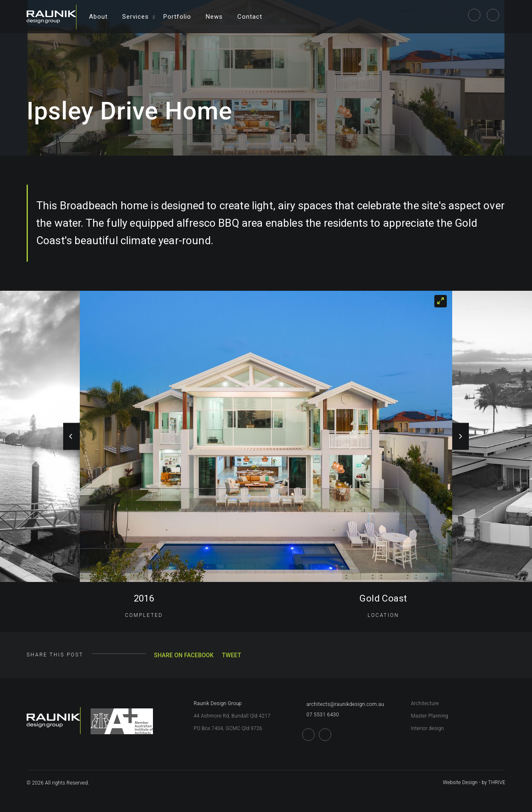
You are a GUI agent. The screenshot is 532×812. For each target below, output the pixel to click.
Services (135, 17)
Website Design (461, 782)
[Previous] (71, 437)
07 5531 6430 (320, 715)
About (98, 17)
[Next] (461, 437)
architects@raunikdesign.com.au (343, 704)
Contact (250, 17)
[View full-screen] (441, 301)
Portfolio (177, 17)
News (214, 17)
